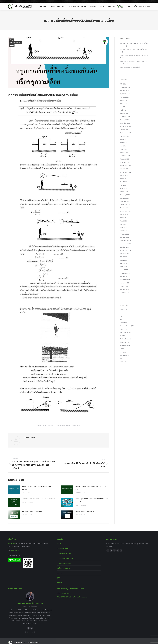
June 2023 (123, 140)
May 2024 (123, 104)
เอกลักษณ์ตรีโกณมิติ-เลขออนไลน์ (32, 509)
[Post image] (14, 487)
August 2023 (124, 134)
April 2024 (124, 107)
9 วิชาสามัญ (124, 307)
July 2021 (123, 215)
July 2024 (123, 98)
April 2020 (124, 264)
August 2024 (124, 94)
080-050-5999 (16, 547)
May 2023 (123, 143)
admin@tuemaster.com (20, 550)
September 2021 (125, 209)
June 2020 (124, 257)
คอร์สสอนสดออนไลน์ (64, 565)
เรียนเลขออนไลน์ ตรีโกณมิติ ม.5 (85, 509)
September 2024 (126, 91)
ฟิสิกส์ (12, 43)
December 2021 (125, 199)
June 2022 (123, 179)
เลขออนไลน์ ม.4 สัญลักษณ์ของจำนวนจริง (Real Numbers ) (37, 485)
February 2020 (125, 271)
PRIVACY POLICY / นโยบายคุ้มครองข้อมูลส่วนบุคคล (73, 594)
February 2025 (125, 85)
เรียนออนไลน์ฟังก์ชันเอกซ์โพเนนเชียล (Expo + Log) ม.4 (91, 485)
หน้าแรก (60, 541)
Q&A (59, 575)
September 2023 (126, 130)
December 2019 (125, 277)
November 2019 (125, 280)
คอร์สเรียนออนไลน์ (63, 546)
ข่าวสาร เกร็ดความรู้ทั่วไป (127, 323)
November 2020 (125, 241)
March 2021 (124, 228)
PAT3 (122, 317)
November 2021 (125, 202)
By (67, 423)
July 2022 (123, 176)
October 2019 (125, 284)
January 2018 (124, 287)
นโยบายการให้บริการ (63, 591)
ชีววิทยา (122, 333)
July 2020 (123, 254)
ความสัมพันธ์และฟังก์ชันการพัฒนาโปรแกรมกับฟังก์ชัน (39, 496)
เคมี (121, 356)
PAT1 (122, 313)
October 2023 (125, 127)
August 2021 (124, 212)
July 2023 (123, 137)
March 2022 (124, 189)
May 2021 (123, 222)
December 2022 (125, 160)
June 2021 (123, 218)
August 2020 (124, 251)
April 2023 (124, 147)
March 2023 (124, 150)
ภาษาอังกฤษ (124, 349)
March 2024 (124, 111)
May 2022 (123, 182)
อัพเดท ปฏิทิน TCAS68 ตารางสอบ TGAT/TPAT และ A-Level (92, 498)
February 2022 (125, 192)
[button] (26, 629)
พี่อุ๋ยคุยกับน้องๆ (125, 340)
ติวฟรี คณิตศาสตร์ (125, 336)
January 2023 (124, 156)
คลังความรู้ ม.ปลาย (16, 40)
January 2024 (124, 117)
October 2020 (125, 244)
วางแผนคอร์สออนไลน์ (66, 556)
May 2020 (123, 261)
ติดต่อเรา (60, 580)
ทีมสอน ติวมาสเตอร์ (65, 560)
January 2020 (125, 274)
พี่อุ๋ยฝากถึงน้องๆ (125, 343)
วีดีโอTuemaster (125, 353)
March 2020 (124, 267)
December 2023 (125, 120)
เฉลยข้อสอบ (124, 359)
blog (12, 37)
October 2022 (125, 166)
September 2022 (126, 169)
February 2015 (125, 290)
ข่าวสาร (59, 570)
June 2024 (123, 101)
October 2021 (125, 205)
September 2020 (126, 248)
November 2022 (125, 163)
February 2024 (125, 114)
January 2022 (124, 195)
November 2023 (125, 124)
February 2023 (125, 153)
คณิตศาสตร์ (124, 327)
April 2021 (123, 225)
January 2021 (124, 235)
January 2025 (124, 88)
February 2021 (125, 231)
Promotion (123, 320)
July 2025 (123, 81)
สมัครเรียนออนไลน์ (65, 551)
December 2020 (125, 238)
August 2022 (124, 173)
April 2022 (124, 186)
